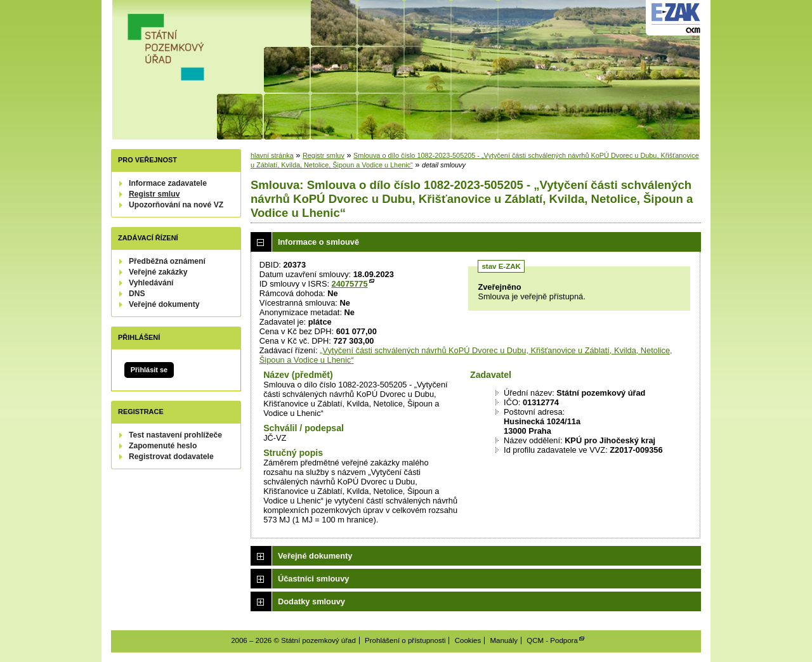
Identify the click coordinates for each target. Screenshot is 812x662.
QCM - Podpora (552, 640)
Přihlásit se (149, 370)
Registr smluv (154, 194)
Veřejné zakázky (158, 272)
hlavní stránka (272, 155)
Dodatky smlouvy (311, 601)
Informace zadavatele (168, 183)
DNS (137, 294)
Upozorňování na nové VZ (176, 205)
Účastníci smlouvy (313, 579)
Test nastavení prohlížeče (175, 435)
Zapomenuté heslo (163, 446)
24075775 (350, 284)
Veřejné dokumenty (164, 304)
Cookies (468, 640)
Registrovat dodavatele (171, 457)
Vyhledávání (151, 283)
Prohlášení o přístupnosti (405, 640)
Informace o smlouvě (318, 242)
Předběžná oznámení (167, 261)
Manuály (504, 640)
